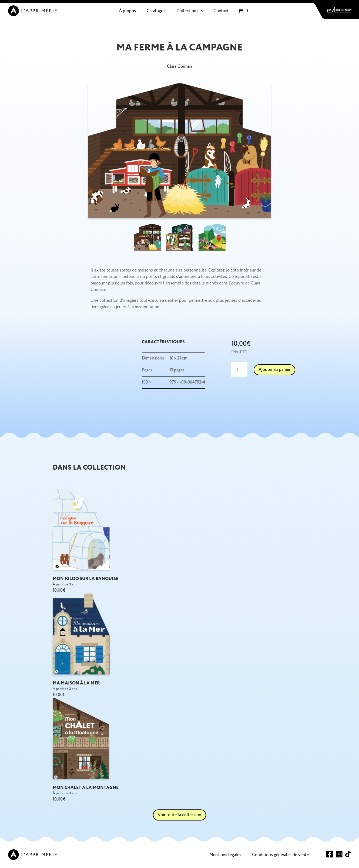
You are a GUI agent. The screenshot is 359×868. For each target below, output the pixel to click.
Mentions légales (225, 855)
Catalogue (156, 11)
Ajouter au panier (274, 369)
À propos (127, 11)
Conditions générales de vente (280, 855)
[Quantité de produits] (239, 370)
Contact (221, 11)
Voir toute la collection (179, 815)
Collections (187, 11)
